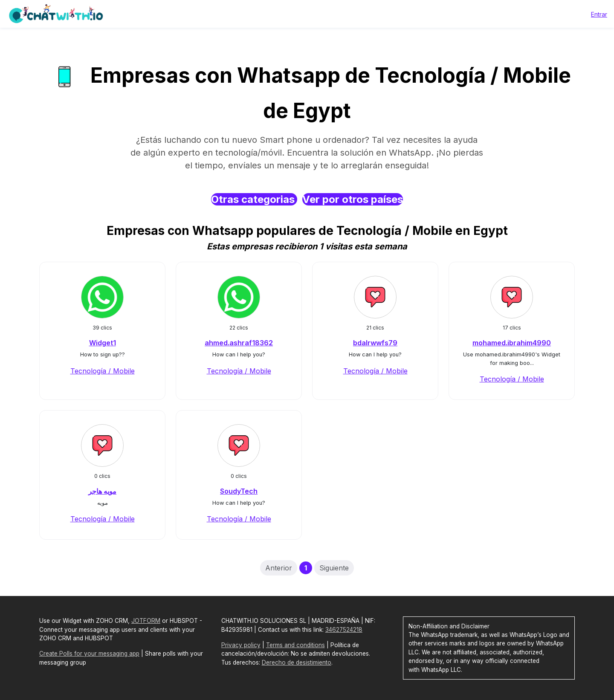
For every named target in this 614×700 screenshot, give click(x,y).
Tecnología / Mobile (103, 371)
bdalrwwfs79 (375, 343)
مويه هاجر (102, 491)
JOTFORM (146, 621)
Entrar (599, 14)
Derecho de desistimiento (297, 662)
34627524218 (344, 630)
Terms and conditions (295, 645)
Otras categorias (254, 199)
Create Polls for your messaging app (89, 654)
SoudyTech (239, 491)
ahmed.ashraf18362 (239, 343)
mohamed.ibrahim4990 (512, 343)
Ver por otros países (353, 199)
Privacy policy (241, 645)
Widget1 (103, 343)
